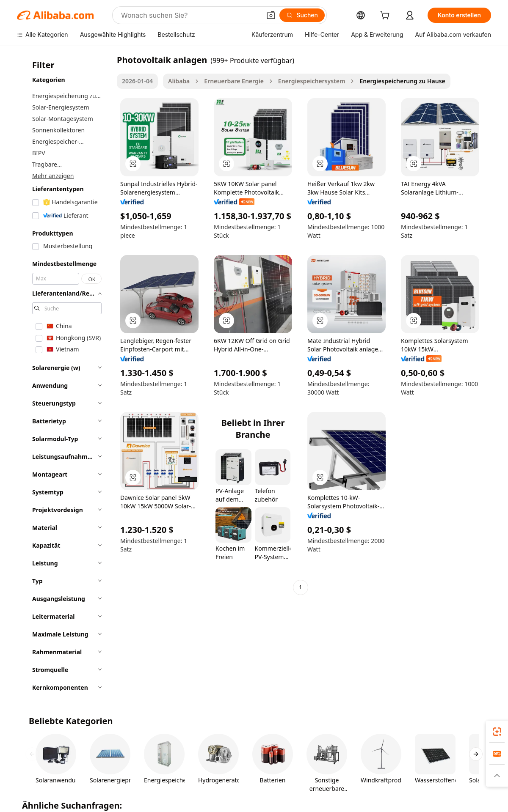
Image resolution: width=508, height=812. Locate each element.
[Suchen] (302, 15)
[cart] (387, 16)
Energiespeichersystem (312, 81)
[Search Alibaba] (190, 15)
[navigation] (64, 376)
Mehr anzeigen (53, 176)
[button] (271, 15)
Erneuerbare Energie (234, 81)
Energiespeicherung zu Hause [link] (402, 81)
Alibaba (179, 81)
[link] (497, 732)
